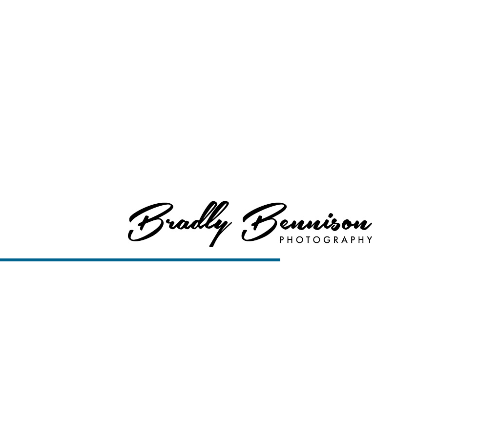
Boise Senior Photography (208, 434)
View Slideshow (316, 434)
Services (319, 20)
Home (237, 20)
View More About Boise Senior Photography (250, 93)
